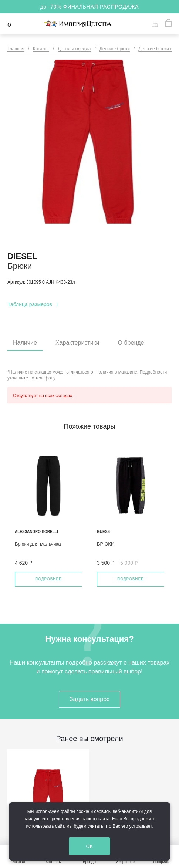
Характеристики (77, 343)
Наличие (25, 343)
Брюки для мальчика (38, 544)
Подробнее (48, 579)
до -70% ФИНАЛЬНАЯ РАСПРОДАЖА (90, 7)
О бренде (131, 343)
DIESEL (22, 256)
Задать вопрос (89, 699)
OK (96, 847)
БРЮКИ (106, 544)
